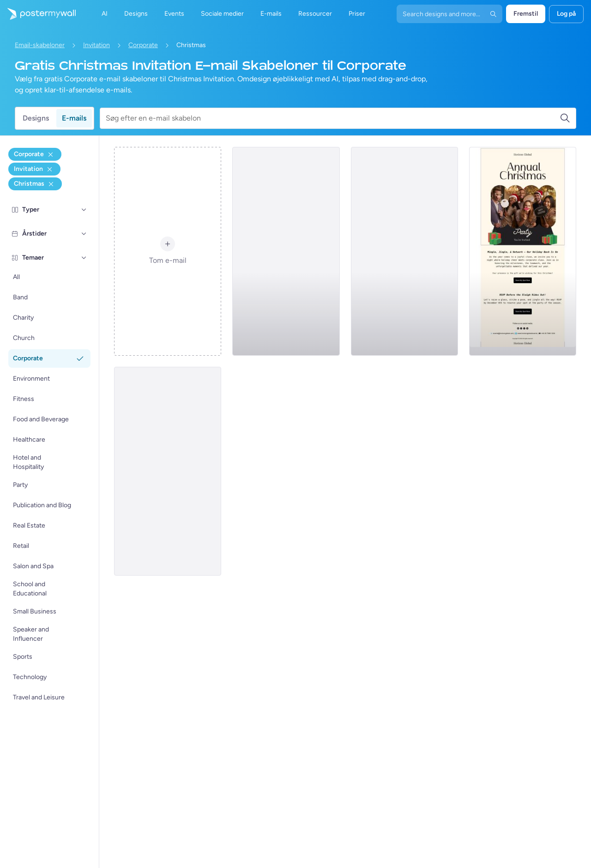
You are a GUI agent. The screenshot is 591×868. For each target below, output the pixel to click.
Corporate (143, 45)
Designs (36, 118)
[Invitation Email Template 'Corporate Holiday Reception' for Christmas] (404, 251)
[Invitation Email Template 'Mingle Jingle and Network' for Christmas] (523, 251)
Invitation (96, 45)
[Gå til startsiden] (38, 14)
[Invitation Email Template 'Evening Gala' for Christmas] (168, 471)
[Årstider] (84, 234)
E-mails (74, 118)
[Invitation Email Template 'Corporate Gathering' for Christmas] (286, 251)
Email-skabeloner (40, 45)
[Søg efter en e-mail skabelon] (333, 118)
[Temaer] (84, 258)
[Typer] (84, 210)
